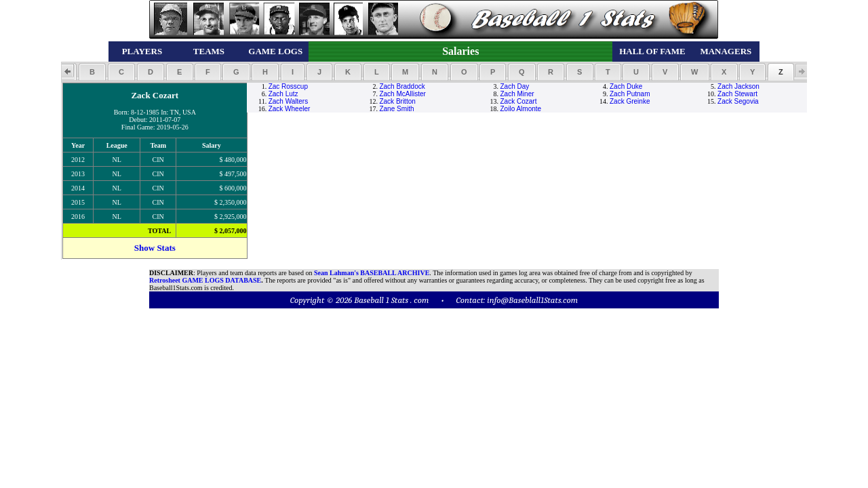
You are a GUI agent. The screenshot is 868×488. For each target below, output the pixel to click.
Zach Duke (626, 86)
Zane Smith (396, 109)
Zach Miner (517, 94)
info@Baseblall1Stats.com (532, 300)
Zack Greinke (630, 101)
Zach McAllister (402, 94)
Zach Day (515, 86)
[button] (92, 72)
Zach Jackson (738, 86)
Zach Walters (289, 101)
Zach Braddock (402, 86)
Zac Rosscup (288, 86)
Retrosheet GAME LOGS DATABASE (205, 280)
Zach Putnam (630, 94)
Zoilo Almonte (521, 109)
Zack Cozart (519, 101)
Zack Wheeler (290, 109)
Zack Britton (397, 101)
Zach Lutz (283, 94)
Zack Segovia (738, 101)
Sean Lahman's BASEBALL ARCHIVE (372, 273)
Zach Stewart (737, 94)
